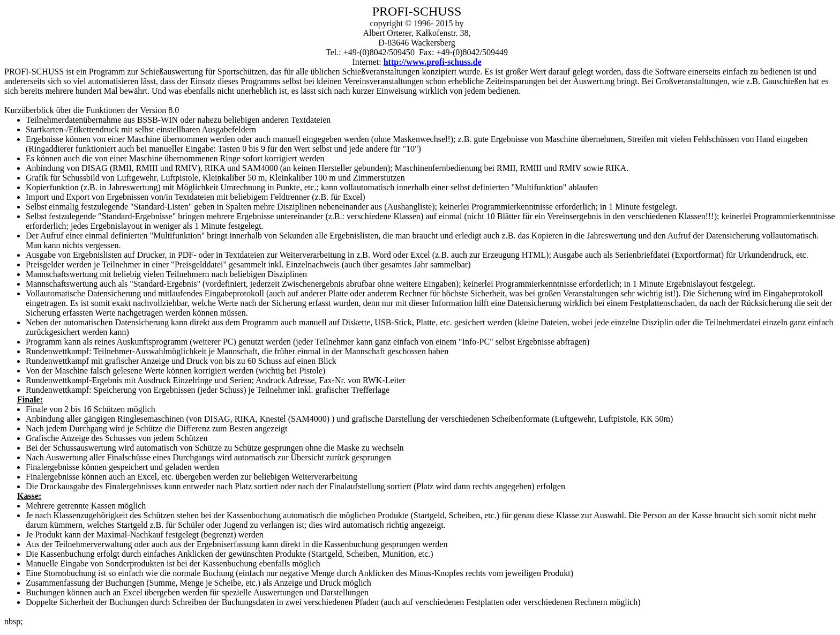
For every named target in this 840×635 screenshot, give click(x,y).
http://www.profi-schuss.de (433, 62)
